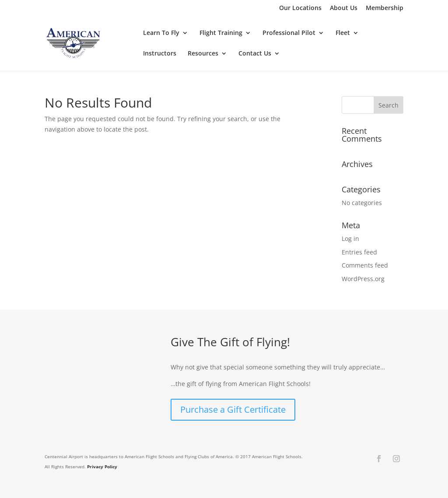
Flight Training (221, 33)
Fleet (343, 33)
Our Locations (300, 8)
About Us (344, 8)
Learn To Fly (161, 33)
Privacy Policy (102, 467)
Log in (350, 239)
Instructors (160, 54)
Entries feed (359, 252)
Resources (203, 54)
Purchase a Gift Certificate (233, 409)
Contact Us (255, 54)
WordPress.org (363, 279)
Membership (385, 8)
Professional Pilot (289, 33)
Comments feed (365, 265)
